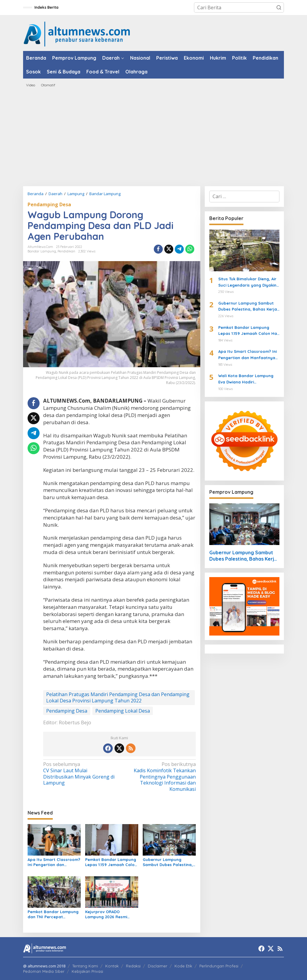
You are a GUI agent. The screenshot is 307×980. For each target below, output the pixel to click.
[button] (279, 7)
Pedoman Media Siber (44, 971)
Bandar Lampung (42, 251)
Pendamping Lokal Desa (123, 711)
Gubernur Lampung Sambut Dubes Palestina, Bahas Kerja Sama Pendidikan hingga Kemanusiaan (168, 862)
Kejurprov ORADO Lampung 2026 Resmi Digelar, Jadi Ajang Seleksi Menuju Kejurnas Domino (112, 914)
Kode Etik (183, 966)
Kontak (112, 966)
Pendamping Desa (49, 204)
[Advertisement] (153, 137)
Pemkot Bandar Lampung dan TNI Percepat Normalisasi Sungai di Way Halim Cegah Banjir (53, 914)
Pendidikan (66, 251)
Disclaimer (158, 966)
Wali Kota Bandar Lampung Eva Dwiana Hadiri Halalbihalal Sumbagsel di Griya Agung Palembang (246, 379)
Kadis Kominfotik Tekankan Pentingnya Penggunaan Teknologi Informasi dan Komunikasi (159, 777)
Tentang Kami (85, 966)
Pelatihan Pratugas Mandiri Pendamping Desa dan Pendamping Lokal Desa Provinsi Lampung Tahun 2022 (118, 697)
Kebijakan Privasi (87, 971)
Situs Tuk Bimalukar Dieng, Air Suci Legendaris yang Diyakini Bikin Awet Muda (248, 282)
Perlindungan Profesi (219, 966)
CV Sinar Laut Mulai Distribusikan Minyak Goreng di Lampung (80, 774)
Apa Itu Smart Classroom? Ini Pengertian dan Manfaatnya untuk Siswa (54, 862)
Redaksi (133, 966)
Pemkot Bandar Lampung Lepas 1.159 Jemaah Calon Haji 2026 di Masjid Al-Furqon (111, 862)
